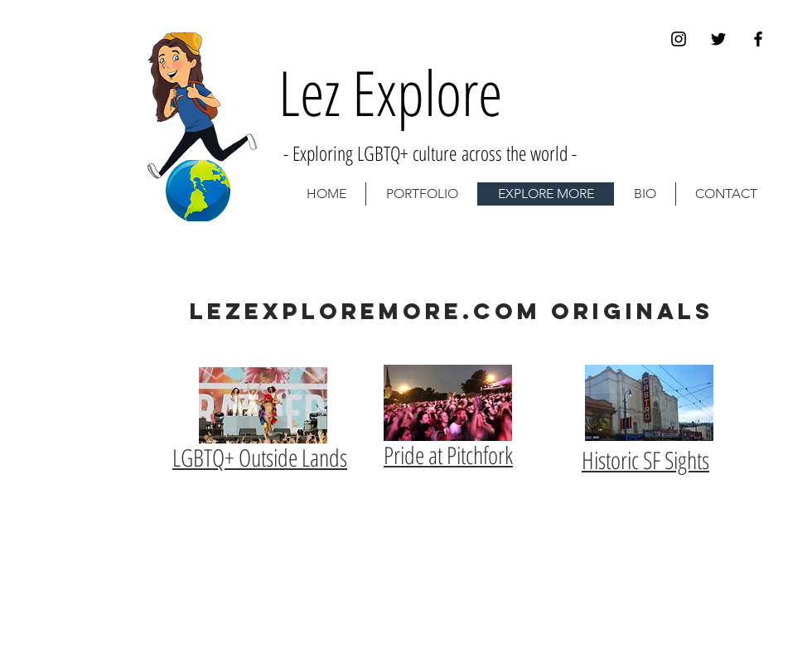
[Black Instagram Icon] (679, 39)
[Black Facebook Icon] (758, 39)
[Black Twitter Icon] (718, 39)
